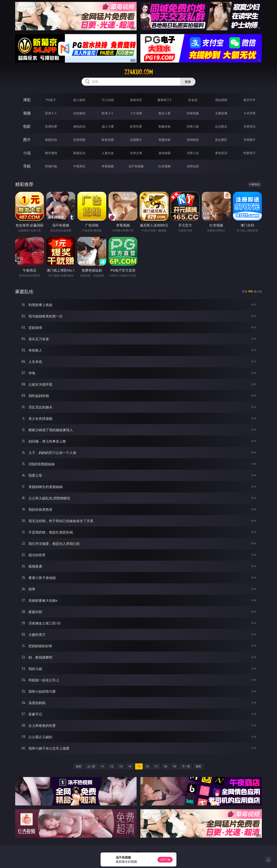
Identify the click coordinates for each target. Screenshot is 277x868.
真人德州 (79, 100)
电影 (27, 126)
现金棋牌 (221, 100)
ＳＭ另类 (249, 113)
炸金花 (193, 100)
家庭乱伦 (79, 153)
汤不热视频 (136, 166)
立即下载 (165, 860)
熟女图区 (221, 140)
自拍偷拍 (79, 113)
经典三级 (193, 126)
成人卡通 (108, 126)
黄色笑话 (221, 153)
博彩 (27, 100)
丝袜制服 (193, 113)
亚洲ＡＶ (51, 113)
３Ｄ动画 (136, 113)
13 (121, 766)
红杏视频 (164, 166)
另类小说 (193, 153)
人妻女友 (108, 153)
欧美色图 (108, 140)
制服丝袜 (164, 126)
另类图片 (249, 140)
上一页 (91, 766)
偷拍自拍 (79, 126)
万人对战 (108, 100)
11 (103, 766)
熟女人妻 (164, 113)
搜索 (188, 82)
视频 (27, 113)
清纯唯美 (193, 140)
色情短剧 (193, 166)
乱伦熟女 (221, 126)
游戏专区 (136, 100)
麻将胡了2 (164, 100)
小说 (27, 153)
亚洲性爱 (51, 126)
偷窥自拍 (51, 140)
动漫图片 (136, 140)
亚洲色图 (79, 140)
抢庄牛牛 (249, 100)
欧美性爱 (136, 126)
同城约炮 (51, 166)
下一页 (186, 766)
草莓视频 (108, 166)
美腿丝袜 (164, 140)
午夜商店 (79, 166)
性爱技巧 (249, 153)
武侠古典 (136, 153)
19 (174, 766)
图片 (27, 140)
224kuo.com (139, 72)
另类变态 (249, 126)
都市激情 (51, 153)
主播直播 (221, 113)
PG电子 (51, 100)
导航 (27, 166)
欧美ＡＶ (108, 113)
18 (165, 766)
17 (156, 766)
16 (147, 766)
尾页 (198, 766)
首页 (79, 766)
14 (130, 766)
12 (112, 766)
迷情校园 (164, 153)
